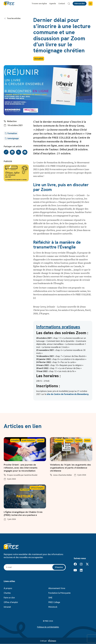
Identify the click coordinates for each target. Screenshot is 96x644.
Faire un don (9, 598)
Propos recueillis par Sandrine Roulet (22, 475)
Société (79, 440)
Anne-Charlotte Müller (63, 475)
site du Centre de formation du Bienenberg (68, 394)
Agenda (53, 4)
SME (50, 598)
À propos (8, 588)
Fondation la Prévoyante (59, 593)
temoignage (13, 138)
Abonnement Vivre (57, 588)
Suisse (87, 440)
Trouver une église (40, 4)
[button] (90, 4)
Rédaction (12, 121)
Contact (62, 4)
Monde (41, 440)
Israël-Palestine (28, 440)
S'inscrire (59, 567)
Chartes (7, 593)
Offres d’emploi (11, 602)
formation (12, 133)
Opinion (69, 440)
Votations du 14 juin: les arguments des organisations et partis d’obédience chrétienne (70, 468)
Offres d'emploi (37, 488)
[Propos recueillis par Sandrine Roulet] (5, 475)
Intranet (7, 607)
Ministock (53, 607)
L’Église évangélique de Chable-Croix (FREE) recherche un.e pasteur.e (25, 513)
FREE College (54, 602)
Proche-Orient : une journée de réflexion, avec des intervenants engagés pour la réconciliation (22, 468)
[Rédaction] (5, 121)
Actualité (39, 59)
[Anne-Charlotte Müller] (51, 475)
